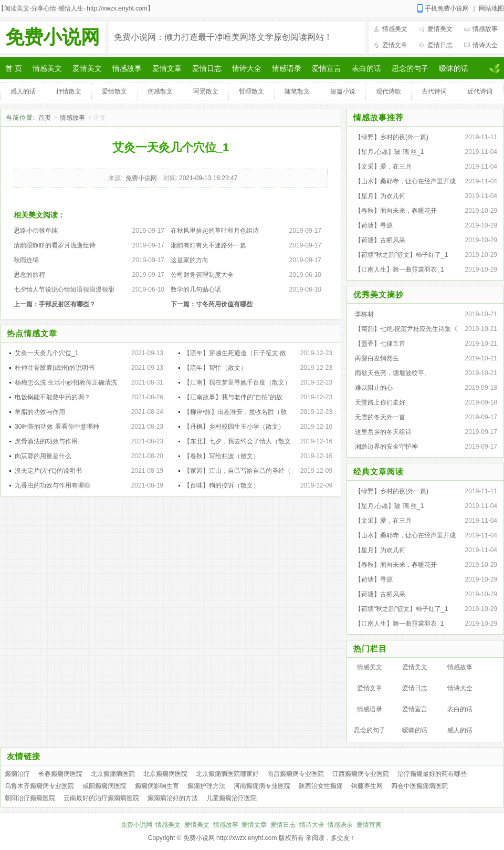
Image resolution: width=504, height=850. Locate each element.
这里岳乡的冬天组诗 (383, 432)
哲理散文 (251, 91)
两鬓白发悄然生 (377, 358)
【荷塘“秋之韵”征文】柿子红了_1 (401, 255)
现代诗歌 (388, 91)
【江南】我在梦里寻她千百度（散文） (237, 382)
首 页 (14, 68)
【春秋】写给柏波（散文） (222, 456)
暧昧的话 (454, 68)
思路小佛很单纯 (36, 231)
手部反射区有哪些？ (67, 304)
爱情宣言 (327, 68)
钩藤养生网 (367, 786)
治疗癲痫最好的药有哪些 (432, 774)
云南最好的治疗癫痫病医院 (101, 798)
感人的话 (23, 91)
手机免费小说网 (447, 8)
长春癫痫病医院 (60, 774)
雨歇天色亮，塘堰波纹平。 (393, 373)
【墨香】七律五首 (380, 344)
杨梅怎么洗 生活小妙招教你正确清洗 (66, 382)
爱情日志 (440, 45)
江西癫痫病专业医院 (361, 774)
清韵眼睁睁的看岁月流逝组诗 (55, 245)
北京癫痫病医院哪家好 (227, 774)
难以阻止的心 (374, 388)
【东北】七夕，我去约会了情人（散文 (237, 441)
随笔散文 (297, 91)
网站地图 (491, 8)
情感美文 (395, 29)
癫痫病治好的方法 (173, 798)
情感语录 (287, 68)
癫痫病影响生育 (157, 786)
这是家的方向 (190, 260)
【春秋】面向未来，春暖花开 (396, 211)
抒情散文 (69, 91)
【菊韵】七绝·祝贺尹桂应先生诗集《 (406, 329)
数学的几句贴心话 (196, 289)
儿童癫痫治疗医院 (232, 798)
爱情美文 (440, 29)
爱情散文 (114, 91)
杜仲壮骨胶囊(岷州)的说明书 (55, 368)
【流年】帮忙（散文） (215, 368)
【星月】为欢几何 (380, 196)
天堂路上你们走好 (380, 402)
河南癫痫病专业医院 (262, 786)
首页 (45, 118)
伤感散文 (160, 91)
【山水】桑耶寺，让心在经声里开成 (405, 181)
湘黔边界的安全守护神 (386, 447)
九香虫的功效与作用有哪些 (52, 485)
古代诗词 (434, 91)
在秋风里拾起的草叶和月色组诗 (215, 231)
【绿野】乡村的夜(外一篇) (392, 137)
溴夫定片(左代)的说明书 (48, 471)
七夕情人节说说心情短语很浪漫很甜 (64, 289)
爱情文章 (395, 45)
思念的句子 (410, 68)
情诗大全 (485, 45)
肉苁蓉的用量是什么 (43, 456)
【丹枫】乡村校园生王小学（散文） (234, 427)
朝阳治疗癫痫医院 (30, 798)
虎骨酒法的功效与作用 (46, 441)
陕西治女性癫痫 (321, 786)
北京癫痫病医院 (113, 774)
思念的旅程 (29, 275)
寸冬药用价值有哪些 (224, 304)
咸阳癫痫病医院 (104, 786)
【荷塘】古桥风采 (380, 240)
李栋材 (364, 314)
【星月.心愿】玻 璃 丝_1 (389, 152)
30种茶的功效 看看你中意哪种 (57, 427)
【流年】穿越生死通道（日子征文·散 (235, 353)
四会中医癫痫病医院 (419, 786)
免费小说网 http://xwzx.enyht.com (230, 838)
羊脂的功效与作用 (40, 412)
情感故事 (485, 29)
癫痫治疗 (17, 774)
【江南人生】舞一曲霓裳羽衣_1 (399, 269)
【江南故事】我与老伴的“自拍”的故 (233, 397)
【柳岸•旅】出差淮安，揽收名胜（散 (235, 412)
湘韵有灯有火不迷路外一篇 (208, 245)
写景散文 (206, 91)
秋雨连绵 (26, 260)
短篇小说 (343, 91)
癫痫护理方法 (206, 786)
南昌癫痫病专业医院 (296, 774)
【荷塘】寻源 (374, 225)
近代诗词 (480, 91)
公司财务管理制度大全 (202, 275)
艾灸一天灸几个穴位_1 (46, 353)
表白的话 (366, 68)
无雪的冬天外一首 (380, 417)
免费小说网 (52, 37)
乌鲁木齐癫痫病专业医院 (39, 786)
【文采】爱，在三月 (383, 167)
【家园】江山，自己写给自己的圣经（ (237, 471)
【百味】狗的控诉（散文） (222, 485)
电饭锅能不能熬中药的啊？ (52, 397)
